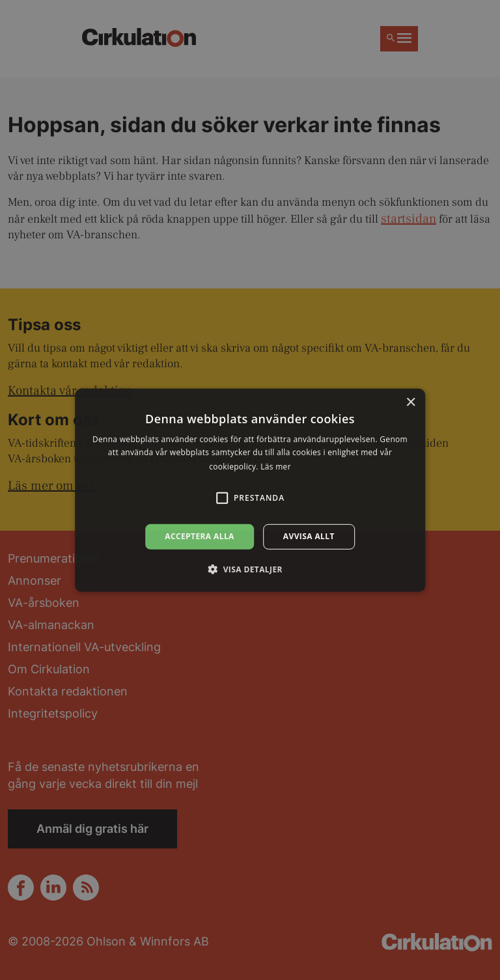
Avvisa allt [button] (309, 536)
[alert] (250, 490)
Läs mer (276, 467)
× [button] (410, 402)
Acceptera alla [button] (200, 536)
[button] (250, 569)
